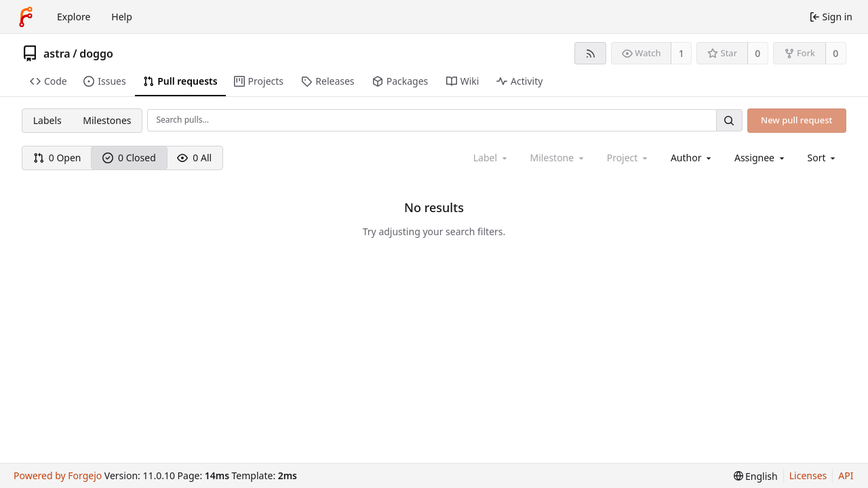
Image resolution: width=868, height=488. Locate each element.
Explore (74, 17)
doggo (96, 54)
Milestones (107, 120)
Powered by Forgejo (58, 475)
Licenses (808, 475)
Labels (47, 120)
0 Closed (129, 158)
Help (122, 17)
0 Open (57, 158)
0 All (194, 158)
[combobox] (692, 158)
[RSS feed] (590, 53)
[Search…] (729, 120)
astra (57, 54)
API (846, 475)
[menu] (823, 158)
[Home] (26, 17)
